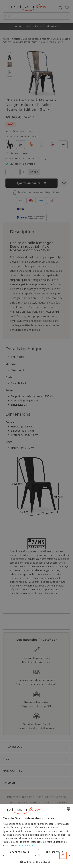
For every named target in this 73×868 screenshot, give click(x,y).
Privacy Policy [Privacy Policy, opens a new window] (26, 846)
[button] (36, 862)
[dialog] (36, 836)
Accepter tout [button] (20, 852)
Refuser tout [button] (54, 852)
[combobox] (68, 809)
